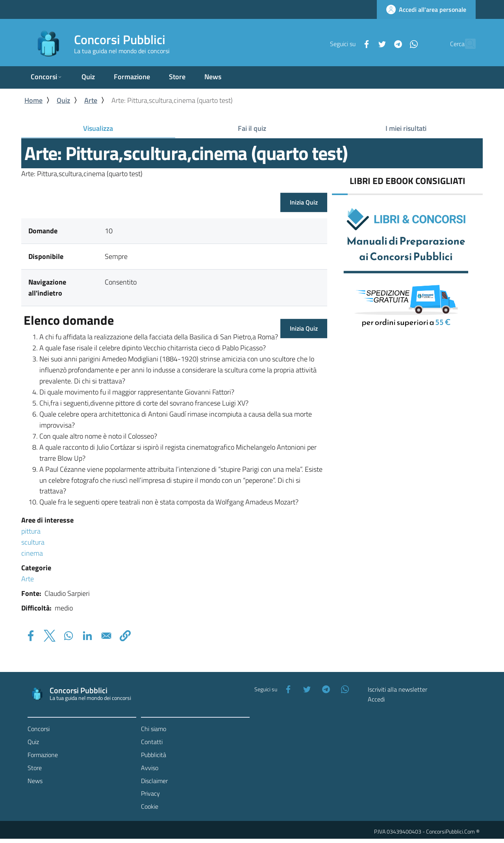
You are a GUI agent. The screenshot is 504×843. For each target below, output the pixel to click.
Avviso (150, 768)
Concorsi (39, 729)
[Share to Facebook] (31, 636)
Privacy (150, 793)
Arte (91, 100)
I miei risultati (406, 128)
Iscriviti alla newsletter (397, 689)
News (35, 781)
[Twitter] (365, 43)
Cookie (150, 806)
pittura (31, 531)
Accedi (376, 699)
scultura (33, 542)
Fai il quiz (252, 128)
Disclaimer (154, 781)
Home (33, 100)
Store (35, 768)
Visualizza (112, 130)
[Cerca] (466, 44)
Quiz (63, 100)
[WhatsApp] (397, 43)
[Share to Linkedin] (87, 636)
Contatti (152, 742)
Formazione (43, 755)
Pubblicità (154, 755)
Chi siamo (154, 729)
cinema (32, 553)
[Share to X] (50, 636)
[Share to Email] (106, 636)
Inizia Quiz (304, 202)
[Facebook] (349, 43)
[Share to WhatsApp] (69, 636)
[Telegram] (381, 43)
